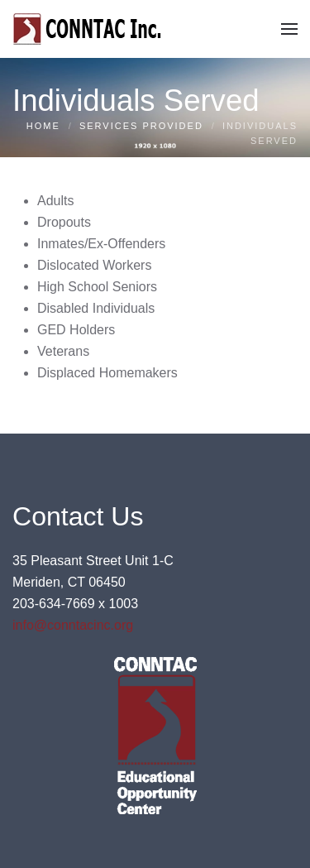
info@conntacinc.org (73, 625)
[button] (289, 29)
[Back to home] (89, 29)
